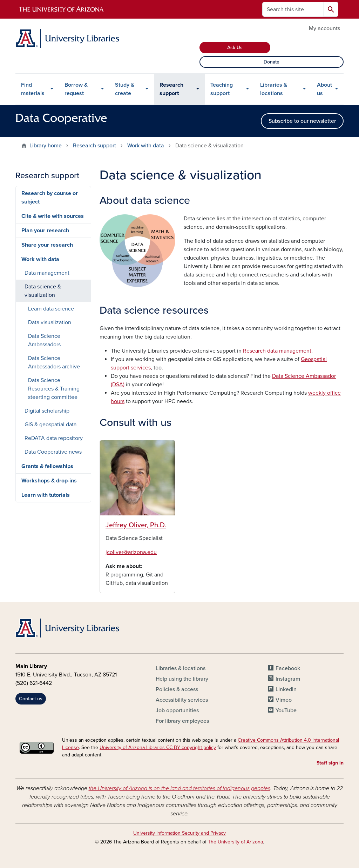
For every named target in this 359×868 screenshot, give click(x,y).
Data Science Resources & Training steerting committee (54, 389)
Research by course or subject (50, 198)
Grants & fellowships (47, 466)
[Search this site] (293, 9)
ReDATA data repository (54, 438)
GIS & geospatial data (50, 425)
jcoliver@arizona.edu (131, 552)
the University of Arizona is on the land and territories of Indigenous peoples (179, 788)
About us (324, 89)
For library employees (182, 721)
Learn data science (51, 309)
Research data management (277, 351)
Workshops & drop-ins (49, 481)
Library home (46, 146)
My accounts (324, 28)
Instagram (288, 679)
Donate (272, 62)
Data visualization (50, 322)
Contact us (31, 699)
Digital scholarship (47, 411)
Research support (171, 89)
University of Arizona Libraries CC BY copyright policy (158, 747)
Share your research (47, 245)
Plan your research (45, 231)
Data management (47, 273)
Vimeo (284, 700)
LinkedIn (286, 689)
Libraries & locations (274, 89)
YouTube (286, 710)
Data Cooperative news (53, 452)
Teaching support (222, 89)
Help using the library (182, 679)
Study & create (125, 89)
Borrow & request (76, 89)
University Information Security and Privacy (179, 833)
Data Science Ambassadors (44, 340)
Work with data (146, 146)
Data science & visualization (43, 291)
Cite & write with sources (53, 216)
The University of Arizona (235, 842)
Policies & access (177, 689)
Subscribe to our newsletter (302, 121)
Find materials (33, 89)
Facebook (288, 668)
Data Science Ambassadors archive (54, 362)
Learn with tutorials (46, 495)
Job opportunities (177, 710)
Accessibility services (182, 700)
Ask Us (235, 48)
